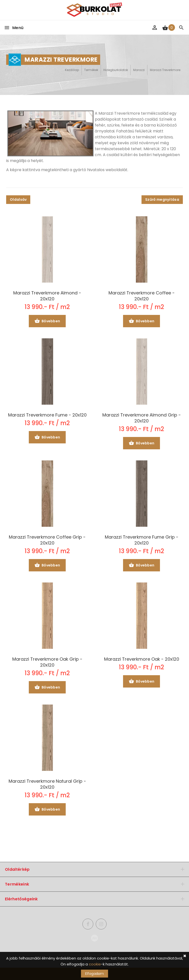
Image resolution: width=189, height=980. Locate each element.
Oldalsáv (18, 200)
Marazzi (139, 70)
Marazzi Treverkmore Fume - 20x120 (47, 415)
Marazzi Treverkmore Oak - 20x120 (142, 659)
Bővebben (47, 321)
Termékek (91, 70)
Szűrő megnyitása (162, 200)
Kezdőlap (72, 70)
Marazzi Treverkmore (165, 70)
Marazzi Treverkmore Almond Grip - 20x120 (142, 418)
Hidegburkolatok (116, 70)
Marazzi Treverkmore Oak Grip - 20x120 (47, 662)
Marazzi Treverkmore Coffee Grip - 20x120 (47, 540)
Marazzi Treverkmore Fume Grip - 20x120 (142, 540)
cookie (95, 964)
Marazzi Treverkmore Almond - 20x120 (47, 296)
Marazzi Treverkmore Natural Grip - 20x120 (47, 784)
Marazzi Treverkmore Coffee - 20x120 (142, 296)
